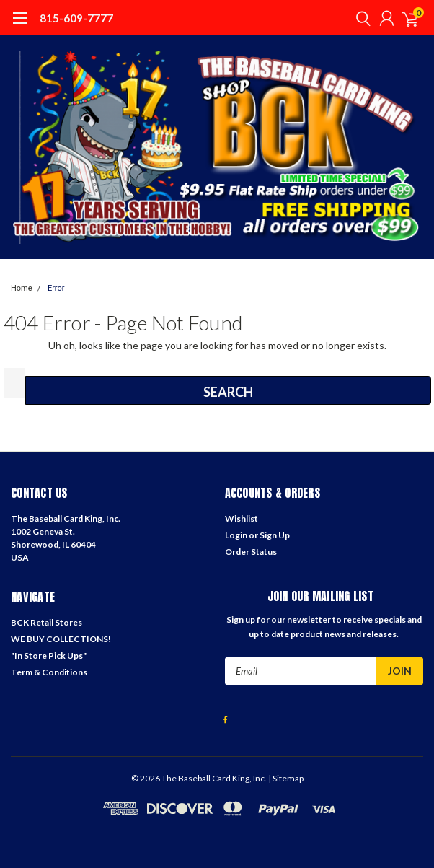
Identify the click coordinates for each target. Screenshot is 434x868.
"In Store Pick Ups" (49, 656)
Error (56, 288)
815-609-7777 (76, 18)
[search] (360, 18)
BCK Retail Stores (46, 622)
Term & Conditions (49, 672)
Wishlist (242, 518)
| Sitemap (286, 778)
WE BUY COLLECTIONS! (61, 639)
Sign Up (275, 535)
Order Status (251, 552)
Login (236, 535)
